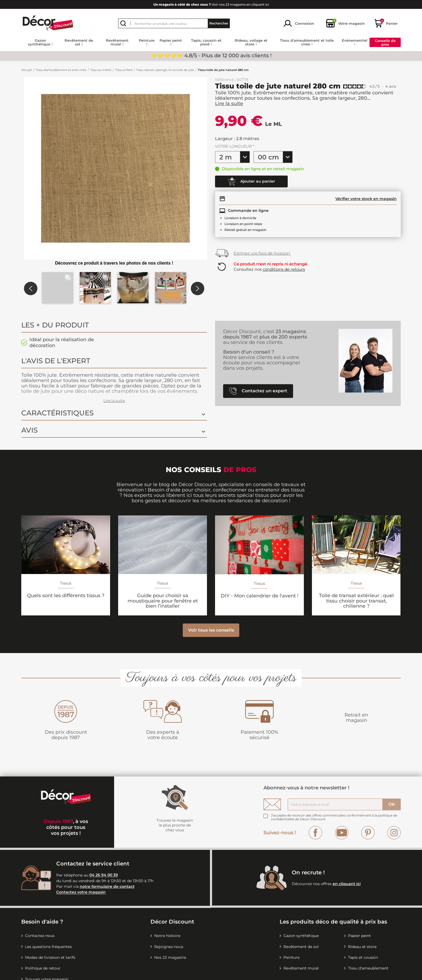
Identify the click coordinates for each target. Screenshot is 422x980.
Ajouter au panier (251, 181)
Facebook (315, 833)
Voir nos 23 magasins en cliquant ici (211, 4)
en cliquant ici (347, 884)
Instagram (394, 833)
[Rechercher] (174, 23)
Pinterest (368, 833)
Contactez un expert (258, 391)
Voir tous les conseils (211, 630)
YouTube (342, 833)
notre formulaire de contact (107, 886)
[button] (58, 288)
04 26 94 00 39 (104, 875)
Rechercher (219, 23)
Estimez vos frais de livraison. (262, 253)
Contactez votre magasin (81, 892)
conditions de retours (284, 269)
